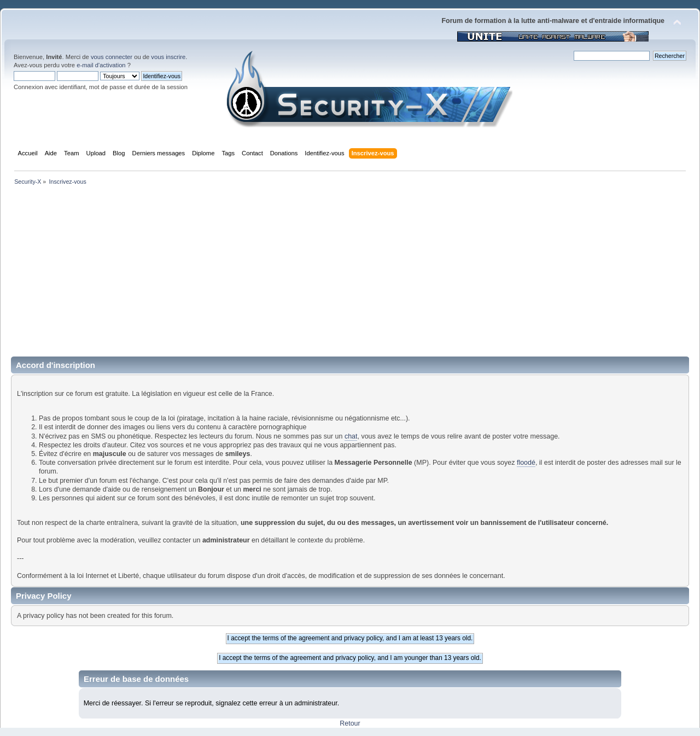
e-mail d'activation (101, 65)
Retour (350, 723)
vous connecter (112, 57)
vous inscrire (168, 57)
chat (351, 436)
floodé (526, 463)
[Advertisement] (350, 274)
